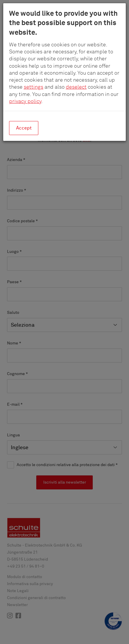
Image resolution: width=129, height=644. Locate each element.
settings (33, 87)
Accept (24, 128)
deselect (76, 87)
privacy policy (25, 101)
